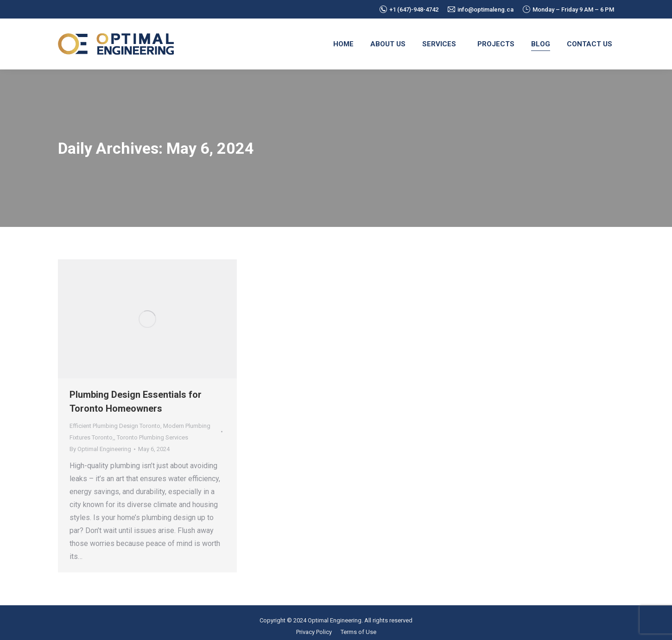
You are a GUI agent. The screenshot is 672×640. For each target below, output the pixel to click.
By (100, 449)
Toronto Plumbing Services (152, 437)
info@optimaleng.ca (481, 9)
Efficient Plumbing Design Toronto (115, 426)
